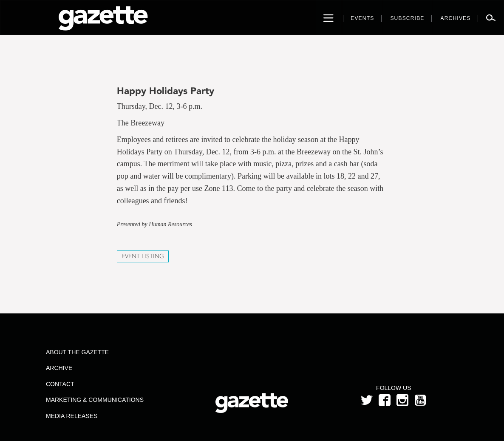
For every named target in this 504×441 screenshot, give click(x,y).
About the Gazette (77, 352)
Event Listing (143, 256)
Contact (60, 384)
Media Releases (72, 416)
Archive (59, 368)
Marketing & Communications (95, 400)
